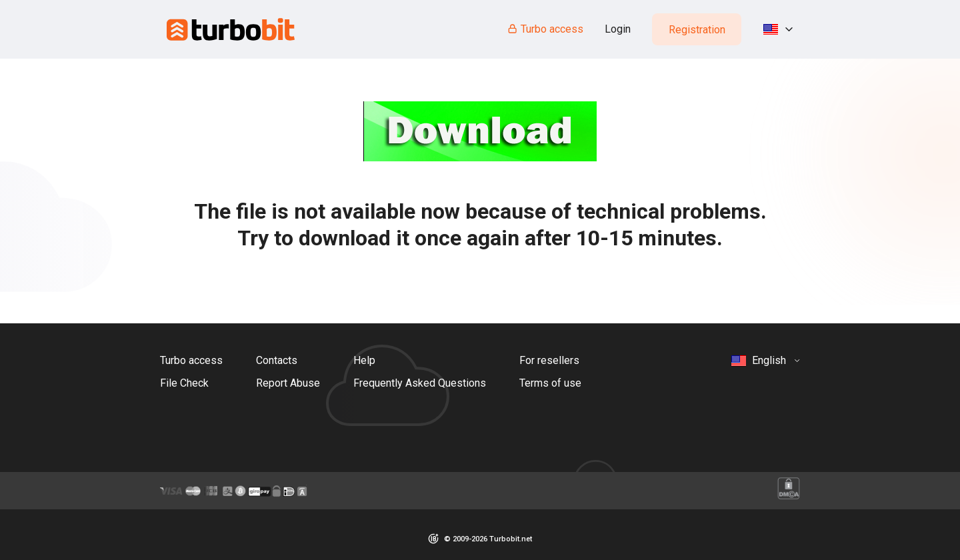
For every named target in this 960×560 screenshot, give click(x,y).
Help (364, 360)
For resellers (549, 360)
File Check (184, 383)
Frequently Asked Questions (420, 383)
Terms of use (550, 383)
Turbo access (545, 29)
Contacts (277, 360)
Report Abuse (288, 383)
